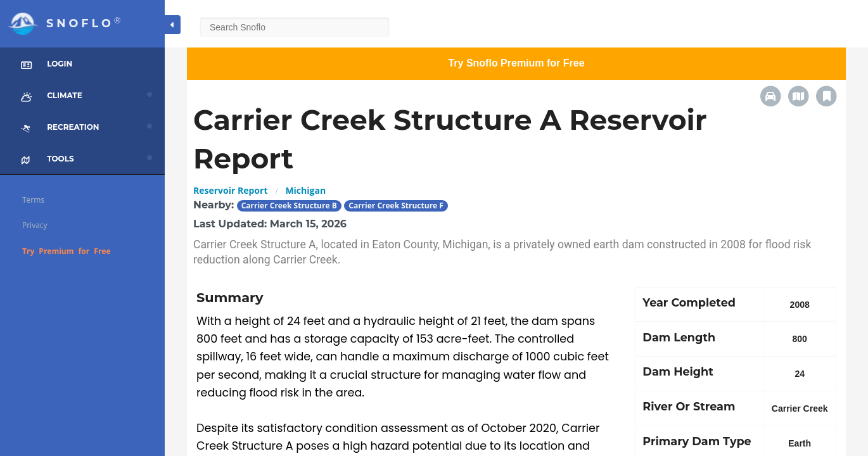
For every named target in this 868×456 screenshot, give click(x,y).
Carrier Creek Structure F (396, 206)
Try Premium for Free (67, 251)
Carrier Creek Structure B (289, 206)
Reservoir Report (230, 190)
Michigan (305, 190)
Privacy (35, 225)
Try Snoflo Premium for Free (516, 63)
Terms (33, 200)
